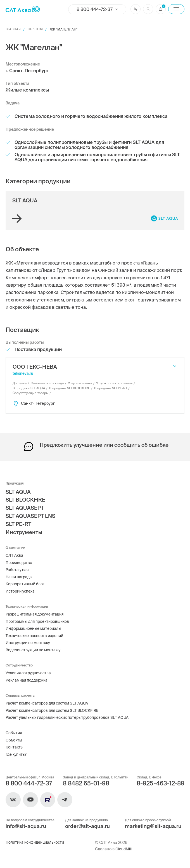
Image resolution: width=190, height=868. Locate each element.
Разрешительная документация (36, 610)
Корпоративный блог (26, 579)
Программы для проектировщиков (39, 617)
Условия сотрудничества (30, 670)
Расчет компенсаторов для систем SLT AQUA (48, 701)
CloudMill (124, 849)
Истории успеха (21, 586)
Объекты (36, 29)
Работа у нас (17, 564)
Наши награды (20, 572)
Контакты (15, 746)
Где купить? (16, 754)
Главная (13, 29)
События (14, 731)
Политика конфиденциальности (36, 843)
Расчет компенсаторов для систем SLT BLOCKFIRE (54, 708)
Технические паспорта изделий (36, 632)
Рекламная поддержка (27, 677)
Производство (19, 557)
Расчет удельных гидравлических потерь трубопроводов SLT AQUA (69, 716)
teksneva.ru (23, 374)
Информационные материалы (35, 624)
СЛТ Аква (15, 549)
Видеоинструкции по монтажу (35, 647)
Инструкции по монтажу (29, 639)
